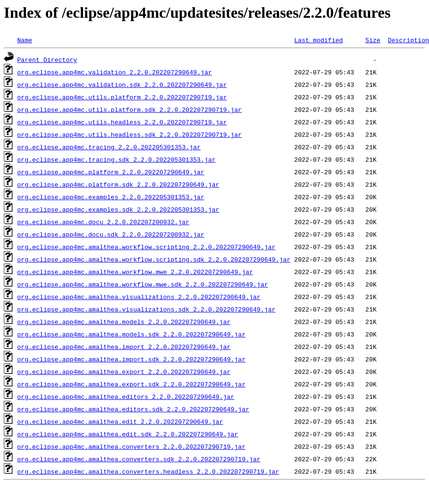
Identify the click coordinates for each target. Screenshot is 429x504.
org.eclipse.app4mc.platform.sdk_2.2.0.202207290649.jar (118, 184)
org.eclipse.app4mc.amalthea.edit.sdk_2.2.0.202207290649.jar (128, 434)
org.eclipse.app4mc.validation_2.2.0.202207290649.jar (115, 72)
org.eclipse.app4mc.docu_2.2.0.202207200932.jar (103, 222)
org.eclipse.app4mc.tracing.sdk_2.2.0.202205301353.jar (116, 159)
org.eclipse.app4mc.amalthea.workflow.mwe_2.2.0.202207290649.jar (135, 272)
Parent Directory (47, 60)
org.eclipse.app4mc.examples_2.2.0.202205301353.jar (111, 197)
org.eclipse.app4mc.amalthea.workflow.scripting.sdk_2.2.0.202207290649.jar (154, 259)
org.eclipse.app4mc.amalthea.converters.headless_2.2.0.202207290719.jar (148, 471)
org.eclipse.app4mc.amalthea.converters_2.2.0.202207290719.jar (131, 446)
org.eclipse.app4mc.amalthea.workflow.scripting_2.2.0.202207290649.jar (146, 247)
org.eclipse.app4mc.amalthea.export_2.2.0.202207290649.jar (124, 372)
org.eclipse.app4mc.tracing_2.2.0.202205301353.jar (109, 147)
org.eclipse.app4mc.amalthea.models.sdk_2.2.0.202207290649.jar (131, 334)
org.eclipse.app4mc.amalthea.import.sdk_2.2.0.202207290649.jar (131, 359)
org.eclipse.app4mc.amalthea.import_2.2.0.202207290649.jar (124, 347)
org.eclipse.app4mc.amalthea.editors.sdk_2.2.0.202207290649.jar (133, 409)
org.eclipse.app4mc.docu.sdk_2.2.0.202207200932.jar (111, 234)
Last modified (318, 40)
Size (373, 40)
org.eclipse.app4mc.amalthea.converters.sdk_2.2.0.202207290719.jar (139, 459)
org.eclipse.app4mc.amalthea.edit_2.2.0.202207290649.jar (120, 421)
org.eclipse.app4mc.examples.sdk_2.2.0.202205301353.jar (118, 209)
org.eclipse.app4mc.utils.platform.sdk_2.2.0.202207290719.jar (130, 109)
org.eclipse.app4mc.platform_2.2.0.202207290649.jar (111, 172)
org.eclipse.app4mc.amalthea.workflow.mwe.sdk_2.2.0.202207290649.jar (143, 284)
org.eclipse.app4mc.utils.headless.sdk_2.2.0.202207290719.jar (130, 134)
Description (408, 40)
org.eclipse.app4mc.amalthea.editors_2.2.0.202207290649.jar (126, 396)
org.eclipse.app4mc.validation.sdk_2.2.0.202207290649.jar (122, 84)
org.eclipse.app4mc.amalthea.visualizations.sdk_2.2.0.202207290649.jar (146, 309)
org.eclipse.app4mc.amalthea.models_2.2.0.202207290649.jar (124, 322)
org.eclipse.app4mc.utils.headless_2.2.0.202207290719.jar (122, 122)
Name (25, 40)
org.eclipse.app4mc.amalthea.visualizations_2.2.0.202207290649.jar (139, 297)
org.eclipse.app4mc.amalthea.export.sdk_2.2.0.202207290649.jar (131, 384)
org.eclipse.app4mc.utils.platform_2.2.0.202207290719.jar (122, 97)
